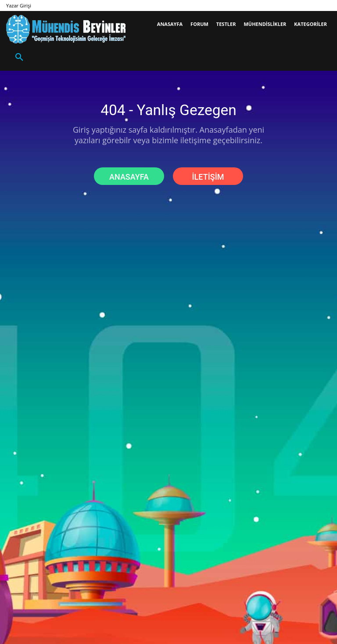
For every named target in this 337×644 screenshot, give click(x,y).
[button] (19, 58)
